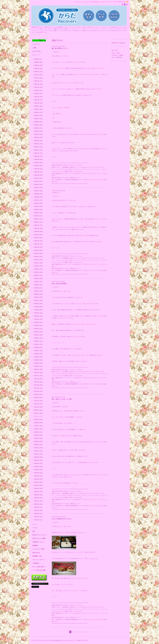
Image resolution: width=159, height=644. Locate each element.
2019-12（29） (39, 297)
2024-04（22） (39, 134)
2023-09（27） (39, 156)
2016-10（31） (39, 416)
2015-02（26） (39, 479)
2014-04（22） (39, 510)
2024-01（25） (39, 144)
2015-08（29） (39, 460)
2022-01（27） (39, 219)
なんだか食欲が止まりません (62, 519)
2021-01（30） (39, 256)
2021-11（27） (39, 225)
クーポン (35, 528)
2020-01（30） (39, 294)
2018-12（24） (39, 335)
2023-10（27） (39, 153)
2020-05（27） (39, 281)
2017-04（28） (39, 397)
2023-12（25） (39, 147)
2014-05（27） (39, 507)
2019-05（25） (39, 319)
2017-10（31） (39, 379)
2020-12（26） (39, 260)
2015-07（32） (39, 463)
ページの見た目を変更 (39, 570)
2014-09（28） (39, 495)
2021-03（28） (39, 250)
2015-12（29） (39, 448)
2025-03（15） (39, 100)
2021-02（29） (39, 253)
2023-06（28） (39, 165)
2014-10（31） (39, 491)
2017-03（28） (39, 401)
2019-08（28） (39, 310)
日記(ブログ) (36, 55)
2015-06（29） (39, 466)
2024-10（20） (39, 115)
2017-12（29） (39, 372)
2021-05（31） (39, 244)
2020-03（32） (39, 288)
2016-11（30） (39, 413)
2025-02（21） (39, 103)
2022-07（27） (39, 200)
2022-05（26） (39, 206)
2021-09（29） (39, 231)
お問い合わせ (36, 553)
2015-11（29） (39, 451)
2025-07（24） (39, 87)
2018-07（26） (39, 350)
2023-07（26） (39, 162)
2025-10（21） (39, 78)
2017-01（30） (39, 407)
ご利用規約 (36, 563)
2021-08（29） (39, 234)
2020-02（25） (39, 291)
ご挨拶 (34, 48)
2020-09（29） (39, 269)
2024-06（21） (39, 128)
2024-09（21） (39, 118)
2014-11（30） (39, 488)
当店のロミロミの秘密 (39, 538)
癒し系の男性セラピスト (60, 48)
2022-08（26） (39, 197)
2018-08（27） (39, 347)
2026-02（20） (39, 65)
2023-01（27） (39, 181)
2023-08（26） (39, 159)
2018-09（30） (39, 344)
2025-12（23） (39, 71)
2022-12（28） (39, 184)
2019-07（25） (39, 313)
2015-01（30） (39, 482)
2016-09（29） (39, 419)
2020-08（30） (39, 272)
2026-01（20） (39, 68)
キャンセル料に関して (39, 567)
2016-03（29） (39, 438)
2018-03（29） (39, 363)
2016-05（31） (39, 432)
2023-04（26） (39, 172)
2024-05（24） (39, 131)
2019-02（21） (39, 328)
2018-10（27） (39, 341)
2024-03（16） (39, 137)
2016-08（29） (39, 422)
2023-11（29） (39, 150)
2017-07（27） (39, 388)
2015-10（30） (39, 454)
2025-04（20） (39, 97)
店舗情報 (35, 546)
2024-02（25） (39, 140)
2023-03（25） (39, 175)
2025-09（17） (39, 81)
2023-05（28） (39, 169)
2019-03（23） (39, 325)
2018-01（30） (39, 369)
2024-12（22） (39, 109)
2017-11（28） (39, 375)
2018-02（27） (39, 366)
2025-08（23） (39, 84)
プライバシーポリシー (39, 560)
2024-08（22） (39, 122)
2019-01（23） (39, 332)
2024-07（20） (39, 125)
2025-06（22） (39, 90)
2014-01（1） (38, 520)
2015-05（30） (39, 470)
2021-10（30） (39, 228)
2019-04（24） (39, 322)
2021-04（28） (39, 247)
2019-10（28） (39, 303)
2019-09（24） (39, 307)
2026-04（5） (38, 59)
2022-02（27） (39, 216)
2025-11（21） (39, 75)
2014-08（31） (39, 498)
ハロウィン (56, 193)
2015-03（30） (39, 476)
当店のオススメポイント (40, 535)
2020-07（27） (39, 275)
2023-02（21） (39, 178)
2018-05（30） (39, 357)
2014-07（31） (39, 501)
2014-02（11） (39, 517)
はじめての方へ (37, 51)
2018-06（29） (39, 354)
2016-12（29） (39, 410)
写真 (34, 531)
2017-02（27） (39, 404)
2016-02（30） (39, 441)
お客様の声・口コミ (38, 542)
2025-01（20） (39, 106)
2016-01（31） (39, 444)
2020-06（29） (39, 278)
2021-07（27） (39, 238)
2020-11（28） (39, 263)
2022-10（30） (39, 191)
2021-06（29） (39, 241)
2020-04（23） (39, 285)
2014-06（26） (39, 504)
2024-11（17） (39, 112)
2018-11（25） (39, 338)
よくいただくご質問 (38, 549)
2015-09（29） (39, 457)
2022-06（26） (39, 203)
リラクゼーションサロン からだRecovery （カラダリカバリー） (55, 640)
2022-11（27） (39, 187)
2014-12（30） (39, 485)
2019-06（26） (39, 316)
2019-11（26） (39, 300)
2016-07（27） (39, 426)
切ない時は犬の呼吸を (59, 284)
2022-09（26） (39, 194)
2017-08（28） (39, 385)
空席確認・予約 (37, 556)
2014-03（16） (39, 513)
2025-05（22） (39, 93)
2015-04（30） (39, 473)
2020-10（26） (39, 266)
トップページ (36, 44)
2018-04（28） (39, 360)
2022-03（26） (39, 213)
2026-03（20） (39, 62)
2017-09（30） (39, 382)
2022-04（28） (39, 209)
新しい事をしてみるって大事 (62, 399)
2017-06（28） (39, 391)
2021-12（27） (39, 222)
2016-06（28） (39, 429)
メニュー (35, 524)
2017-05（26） (39, 394)
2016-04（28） (39, 435)
